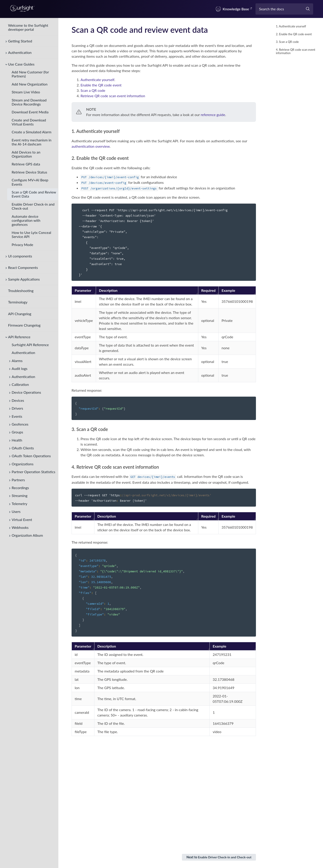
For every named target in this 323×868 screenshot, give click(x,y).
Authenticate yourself (97, 80)
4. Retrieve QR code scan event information (296, 51)
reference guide (213, 115)
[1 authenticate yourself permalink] (70, 131)
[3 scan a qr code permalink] (70, 429)
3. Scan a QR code (287, 42)
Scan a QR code (93, 90)
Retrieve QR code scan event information (113, 96)
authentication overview (91, 146)
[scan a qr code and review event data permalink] (69, 30)
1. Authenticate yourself (291, 26)
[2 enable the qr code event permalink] (70, 158)
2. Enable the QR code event (294, 34)
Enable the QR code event (101, 85)
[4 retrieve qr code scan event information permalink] (70, 467)
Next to (219, 857)
